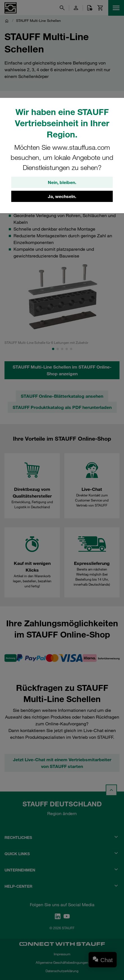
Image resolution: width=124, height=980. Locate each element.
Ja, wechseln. (62, 196)
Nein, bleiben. (62, 182)
